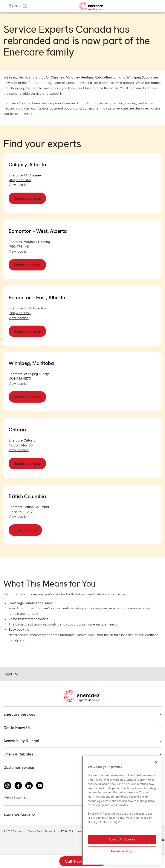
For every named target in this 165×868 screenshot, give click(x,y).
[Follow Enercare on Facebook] (18, 786)
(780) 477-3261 (20, 313)
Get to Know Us (82, 728)
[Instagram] (8, 786)
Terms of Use (52, 831)
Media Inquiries (15, 797)
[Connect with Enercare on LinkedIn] (29, 786)
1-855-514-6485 (21, 445)
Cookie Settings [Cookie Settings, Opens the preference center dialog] (122, 851)
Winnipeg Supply (139, 77)
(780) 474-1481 (20, 246)
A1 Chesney (55, 77)
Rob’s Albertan (106, 77)
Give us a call (25, 530)
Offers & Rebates (82, 754)
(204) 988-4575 (20, 379)
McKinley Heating (79, 77)
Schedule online (27, 198)
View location (19, 185)
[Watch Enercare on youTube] (40, 786)
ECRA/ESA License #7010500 (78, 831)
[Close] (156, 762)
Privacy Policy (36, 831)
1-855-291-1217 (21, 512)
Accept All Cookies (122, 839)
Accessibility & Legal (82, 741)
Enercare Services (82, 714)
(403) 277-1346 (20, 180)
